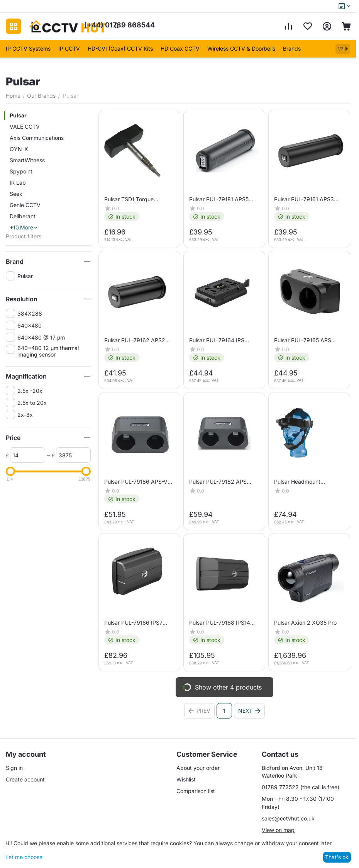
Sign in (14, 768)
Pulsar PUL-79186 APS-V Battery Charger (136, 482)
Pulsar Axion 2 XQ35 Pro (305, 623)
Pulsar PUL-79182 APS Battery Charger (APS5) (219, 482)
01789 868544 (119, 25)
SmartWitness (27, 160)
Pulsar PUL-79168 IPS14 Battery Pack (220, 623)
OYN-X (19, 149)
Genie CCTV (25, 205)
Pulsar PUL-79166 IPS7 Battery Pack (133, 623)
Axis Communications (37, 138)
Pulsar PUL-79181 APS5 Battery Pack (219, 199)
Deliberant (23, 216)
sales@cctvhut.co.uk (288, 818)
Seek (16, 194)
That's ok (337, 857)
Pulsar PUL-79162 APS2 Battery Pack (135, 341)
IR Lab (18, 183)
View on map (278, 830)
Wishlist (186, 779)
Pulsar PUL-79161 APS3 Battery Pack (304, 199)
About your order (198, 768)
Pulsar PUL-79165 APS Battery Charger (303, 341)
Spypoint (21, 171)
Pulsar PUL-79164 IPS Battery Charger (217, 341)
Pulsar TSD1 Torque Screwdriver (129, 199)
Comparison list (196, 791)
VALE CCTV (25, 127)
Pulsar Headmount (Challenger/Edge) (297, 482)
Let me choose (24, 857)
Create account (25, 779)
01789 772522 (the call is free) (301, 787)
